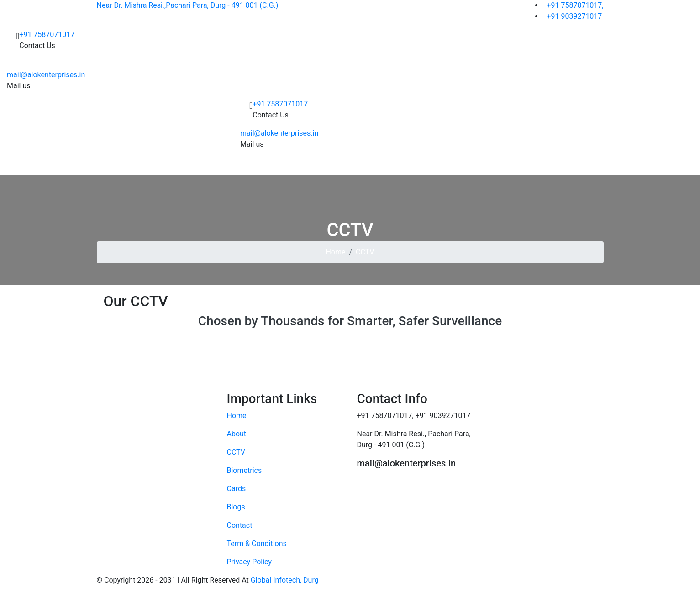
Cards (362, 166)
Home (218, 166)
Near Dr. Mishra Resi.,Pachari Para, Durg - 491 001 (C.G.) (188, 5)
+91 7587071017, (573, 5)
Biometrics (322, 166)
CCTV (282, 166)
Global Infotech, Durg (285, 580)
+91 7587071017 (47, 34)
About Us (250, 166)
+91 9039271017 (572, 16)
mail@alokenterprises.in (46, 75)
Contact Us (473, 166)
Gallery (431, 166)
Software (398, 166)
